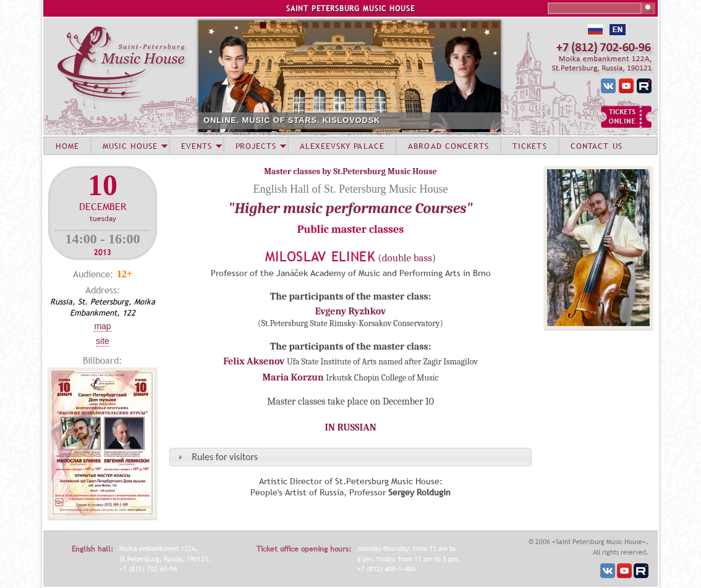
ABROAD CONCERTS (448, 146)
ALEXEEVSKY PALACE (342, 146)
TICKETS (530, 146)
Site (103, 341)
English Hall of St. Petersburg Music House (350, 189)
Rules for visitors (225, 457)
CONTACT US (597, 146)
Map (102, 326)
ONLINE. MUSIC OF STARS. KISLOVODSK (292, 120)
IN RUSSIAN (350, 427)
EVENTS (197, 146)
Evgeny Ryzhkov (351, 311)
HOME (67, 146)
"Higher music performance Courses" (350, 208)
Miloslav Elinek (321, 257)
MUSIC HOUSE (130, 146)
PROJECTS (256, 146)
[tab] (350, 457)
